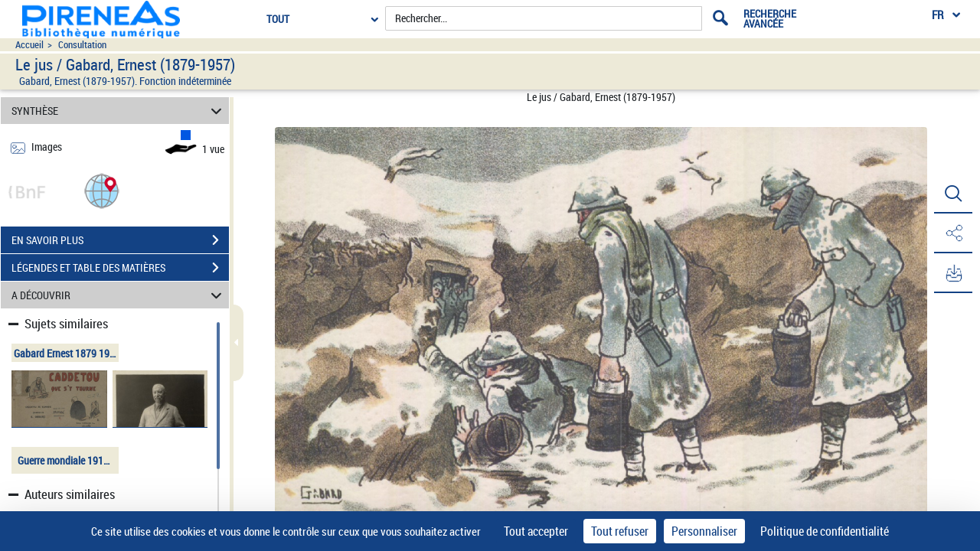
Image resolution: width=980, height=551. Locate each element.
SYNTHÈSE (119, 111)
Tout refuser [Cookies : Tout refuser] (620, 531)
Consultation (82, 45)
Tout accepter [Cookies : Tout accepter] (536, 531)
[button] (102, 190)
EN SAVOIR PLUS (120, 240)
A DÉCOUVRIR (119, 295)
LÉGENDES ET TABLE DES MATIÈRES (120, 268)
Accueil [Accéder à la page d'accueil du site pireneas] (29, 45)
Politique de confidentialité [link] (825, 531)
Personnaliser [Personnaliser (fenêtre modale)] (704, 531)
